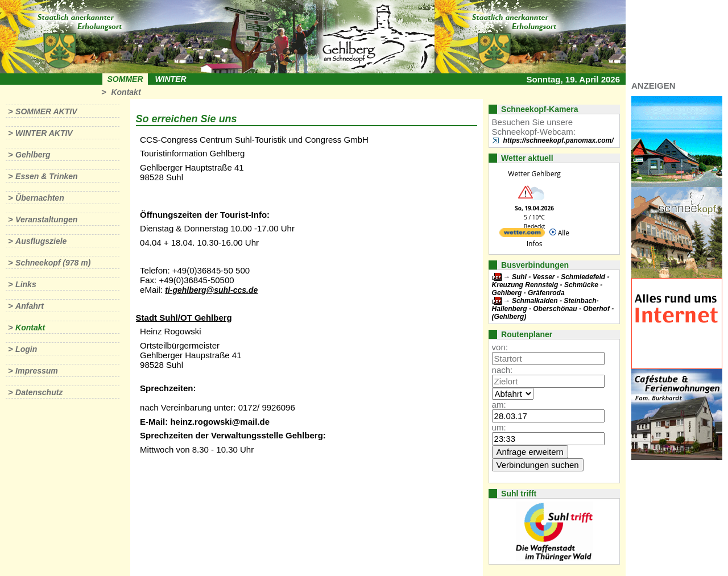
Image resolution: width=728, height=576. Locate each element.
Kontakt (126, 92)
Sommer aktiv (46, 111)
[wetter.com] (522, 235)
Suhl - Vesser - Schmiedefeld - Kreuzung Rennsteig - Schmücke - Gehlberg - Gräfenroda (551, 285)
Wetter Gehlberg (534, 174)
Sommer (125, 79)
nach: (502, 370)
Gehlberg (33, 155)
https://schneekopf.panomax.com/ (559, 140)
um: (499, 427)
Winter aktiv (44, 133)
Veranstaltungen (46, 219)
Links (26, 284)
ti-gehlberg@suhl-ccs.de (211, 290)
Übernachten (40, 198)
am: (499, 405)
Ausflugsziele (41, 241)
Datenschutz (39, 392)
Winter (170, 79)
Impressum (37, 371)
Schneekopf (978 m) (53, 263)
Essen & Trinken (46, 176)
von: (500, 347)
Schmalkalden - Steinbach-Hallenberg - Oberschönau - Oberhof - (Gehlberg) (553, 309)
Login (26, 349)
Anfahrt (30, 306)
